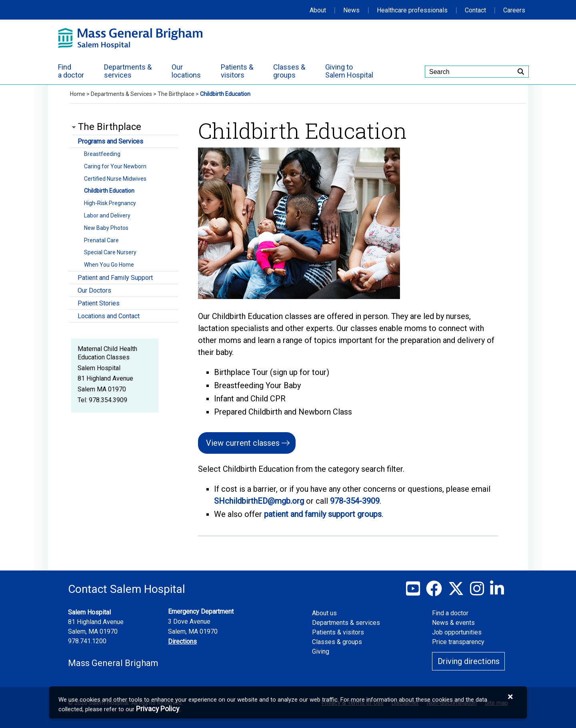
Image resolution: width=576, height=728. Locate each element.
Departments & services (346, 623)
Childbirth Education (109, 191)
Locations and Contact (109, 316)
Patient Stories (99, 303)
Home (78, 94)
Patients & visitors (338, 632)
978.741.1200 (87, 641)
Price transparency (458, 642)
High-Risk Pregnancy (110, 203)
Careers (514, 10)
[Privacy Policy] (158, 709)
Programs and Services (110, 141)
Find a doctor (450, 613)
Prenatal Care (101, 240)
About (318, 10)
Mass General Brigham (113, 663)
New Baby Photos (106, 228)
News (351, 10)
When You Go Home (109, 265)
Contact (475, 10)
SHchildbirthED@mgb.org (259, 501)
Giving (321, 651)
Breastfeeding (102, 154)
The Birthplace (176, 94)
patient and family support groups (323, 514)
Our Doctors (94, 290)
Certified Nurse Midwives (115, 179)
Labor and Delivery (107, 215)
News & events (453, 623)
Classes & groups (337, 642)
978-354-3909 (355, 501)
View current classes (243, 443)
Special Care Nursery (110, 252)
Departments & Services (121, 94)
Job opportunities (457, 632)
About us (324, 613)
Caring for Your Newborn (115, 166)
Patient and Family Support (115, 278)
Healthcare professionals (412, 10)
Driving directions (469, 661)
